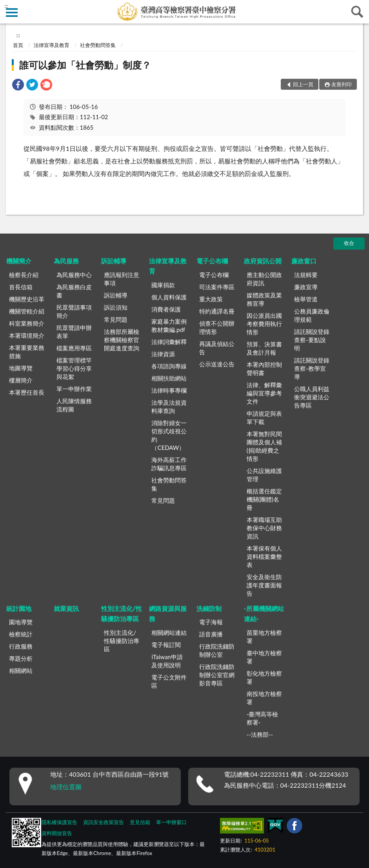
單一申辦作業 (74, 389)
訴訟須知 (116, 307)
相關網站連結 (169, 632)
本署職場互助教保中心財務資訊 (264, 528)
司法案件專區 (217, 287)
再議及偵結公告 (217, 348)
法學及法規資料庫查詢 (169, 407)
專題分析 (21, 658)
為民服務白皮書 (74, 291)
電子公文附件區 (169, 681)
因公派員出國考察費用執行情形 (264, 324)
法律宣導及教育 (52, 45)
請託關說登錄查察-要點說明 (312, 340)
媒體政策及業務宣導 (264, 299)
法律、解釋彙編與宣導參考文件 (264, 393)
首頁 (18, 45)
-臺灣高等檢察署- (263, 718)
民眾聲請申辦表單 (74, 332)
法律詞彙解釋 (169, 342)
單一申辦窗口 (171, 822)
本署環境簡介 (27, 335)
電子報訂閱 (166, 645)
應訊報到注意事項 (122, 279)
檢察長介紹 (24, 275)
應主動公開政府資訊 (264, 279)
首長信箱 (21, 287)
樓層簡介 (21, 380)
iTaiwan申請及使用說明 (167, 661)
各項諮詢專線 (169, 366)
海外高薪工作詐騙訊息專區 (169, 464)
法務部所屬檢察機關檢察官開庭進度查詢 (122, 340)
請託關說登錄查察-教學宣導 (312, 368)
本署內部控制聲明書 (264, 369)
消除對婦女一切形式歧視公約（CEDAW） (169, 435)
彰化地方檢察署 (264, 677)
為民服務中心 (74, 275)
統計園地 (19, 608)
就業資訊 (66, 608)
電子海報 (211, 622)
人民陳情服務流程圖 (74, 405)
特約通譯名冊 (217, 311)
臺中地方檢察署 (264, 657)
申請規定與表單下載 (264, 418)
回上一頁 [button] (303, 84)
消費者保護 (166, 309)
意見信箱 (140, 822)
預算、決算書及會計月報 (264, 348)
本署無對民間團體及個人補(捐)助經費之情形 (264, 446)
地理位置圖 (66, 787)
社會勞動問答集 (98, 45)
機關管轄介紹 (27, 311)
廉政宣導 (306, 287)
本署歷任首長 (27, 392)
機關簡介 (19, 261)
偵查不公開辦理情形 (217, 327)
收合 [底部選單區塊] (349, 243)
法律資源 (163, 354)
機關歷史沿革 (27, 299)
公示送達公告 (217, 364)
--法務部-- (260, 734)
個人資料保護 (169, 297)
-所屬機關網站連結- (264, 613)
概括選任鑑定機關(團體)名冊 (264, 499)
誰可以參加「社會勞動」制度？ (85, 65)
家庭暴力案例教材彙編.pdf (169, 325)
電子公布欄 (212, 261)
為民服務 (66, 261)
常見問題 (116, 319)
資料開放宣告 (57, 833)
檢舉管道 (306, 299)
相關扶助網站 (169, 378)
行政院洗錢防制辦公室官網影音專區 (217, 675)
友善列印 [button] (342, 84)
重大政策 (211, 299)
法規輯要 (306, 275)
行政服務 (21, 646)
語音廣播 (211, 634)
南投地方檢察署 (264, 698)
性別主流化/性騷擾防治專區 (122, 613)
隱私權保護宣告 (59, 822)
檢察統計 (21, 634)
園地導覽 (21, 622)
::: (6, 6)
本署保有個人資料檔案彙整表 (264, 556)
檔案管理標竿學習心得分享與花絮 (74, 368)
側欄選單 (12, 13)
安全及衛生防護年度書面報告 (264, 585)
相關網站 (21, 670)
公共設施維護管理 (264, 475)
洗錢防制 (209, 608)
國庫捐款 (163, 285)
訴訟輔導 (114, 261)
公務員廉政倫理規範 (312, 315)
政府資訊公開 (263, 261)
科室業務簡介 (27, 323)
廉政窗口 (304, 261)
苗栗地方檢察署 (264, 637)
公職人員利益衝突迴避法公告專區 (312, 397)
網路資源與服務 (168, 613)
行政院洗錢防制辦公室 (217, 650)
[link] (18, 86)
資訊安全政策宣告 (104, 822)
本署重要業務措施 (27, 352)
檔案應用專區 (74, 348)
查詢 (357, 12)
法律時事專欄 (169, 390)
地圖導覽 (21, 368)
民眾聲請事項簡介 (74, 311)
